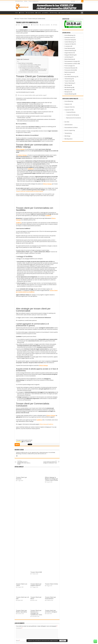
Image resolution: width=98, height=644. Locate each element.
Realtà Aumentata (69, 72)
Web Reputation (68, 90)
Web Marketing (68, 87)
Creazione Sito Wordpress (73, 115)
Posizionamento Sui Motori (71, 128)
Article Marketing (69, 35)
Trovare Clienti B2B (36, 572)
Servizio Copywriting (70, 130)
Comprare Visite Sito (70, 107)
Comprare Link (68, 104)
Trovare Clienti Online (51, 584)
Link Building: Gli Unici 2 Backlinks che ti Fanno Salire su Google (24, 462)
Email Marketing (69, 48)
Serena (19, 25)
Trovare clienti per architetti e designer (51, 611)
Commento (19, 628)
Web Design (67, 85)
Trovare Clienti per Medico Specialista (21, 611)
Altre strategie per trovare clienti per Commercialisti (30, 68)
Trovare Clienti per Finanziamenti (50, 598)
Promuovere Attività (70, 70)
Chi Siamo (22, 13)
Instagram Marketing (70, 55)
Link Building (68, 57)
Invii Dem (67, 122)
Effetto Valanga (54, 13)
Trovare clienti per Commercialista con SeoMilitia (29, 66)
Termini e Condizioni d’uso (34, 1)
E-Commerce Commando (64, 13)
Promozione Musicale (70, 68)
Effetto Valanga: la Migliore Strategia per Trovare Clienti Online (51, 479)
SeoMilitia (51, 424)
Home (16, 13)
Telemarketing (68, 79)
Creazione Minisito (71, 112)
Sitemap (26, 1)
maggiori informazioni (54, 641)
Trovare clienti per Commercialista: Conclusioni (29, 72)
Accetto (63, 641)
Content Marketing (69, 42)
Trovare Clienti (23, 19)
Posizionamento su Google (71, 61)
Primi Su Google (68, 66)
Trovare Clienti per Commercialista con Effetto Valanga (30, 191)
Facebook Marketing (69, 51)
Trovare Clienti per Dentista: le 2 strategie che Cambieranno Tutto (50, 462)
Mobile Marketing (69, 59)
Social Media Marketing (70, 77)
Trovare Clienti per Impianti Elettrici (36, 585)
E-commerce (68, 46)
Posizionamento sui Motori (71, 64)
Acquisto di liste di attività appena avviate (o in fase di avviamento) (34, 70)
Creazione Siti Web (69, 44)
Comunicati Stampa (69, 40)
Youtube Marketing (69, 94)
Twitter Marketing (69, 83)
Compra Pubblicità (30, 13)
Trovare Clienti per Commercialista (25, 63)
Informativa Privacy (19, 1)
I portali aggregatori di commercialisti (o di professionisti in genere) (34, 69)
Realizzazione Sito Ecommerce (74, 118)
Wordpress (67, 92)
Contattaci (38, 13)
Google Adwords (69, 53)
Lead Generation (68, 125)
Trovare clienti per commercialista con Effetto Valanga (30, 65)
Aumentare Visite (69, 38)
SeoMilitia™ (45, 13)
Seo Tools (67, 74)
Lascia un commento (46, 25)
